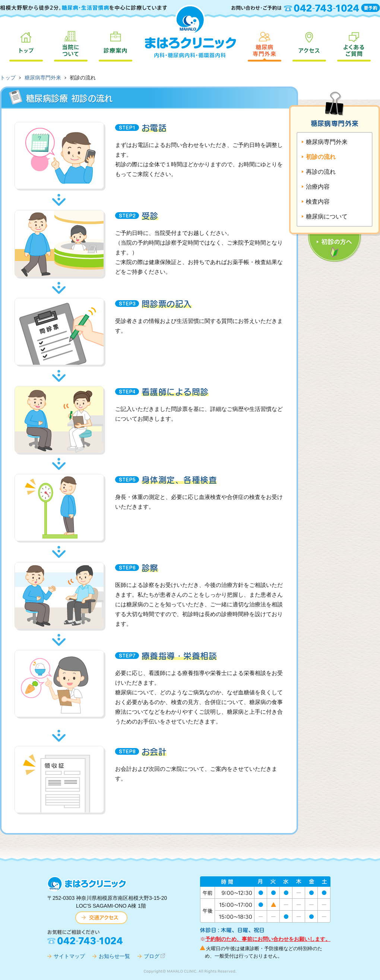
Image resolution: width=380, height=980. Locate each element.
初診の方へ (323, 213)
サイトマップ (69, 956)
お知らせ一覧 (114, 956)
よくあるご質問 (354, 45)
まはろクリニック (190, 31)
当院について (71, 45)
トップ (26, 45)
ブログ (152, 956)
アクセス (309, 45)
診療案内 (115, 45)
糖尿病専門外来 (265, 45)
